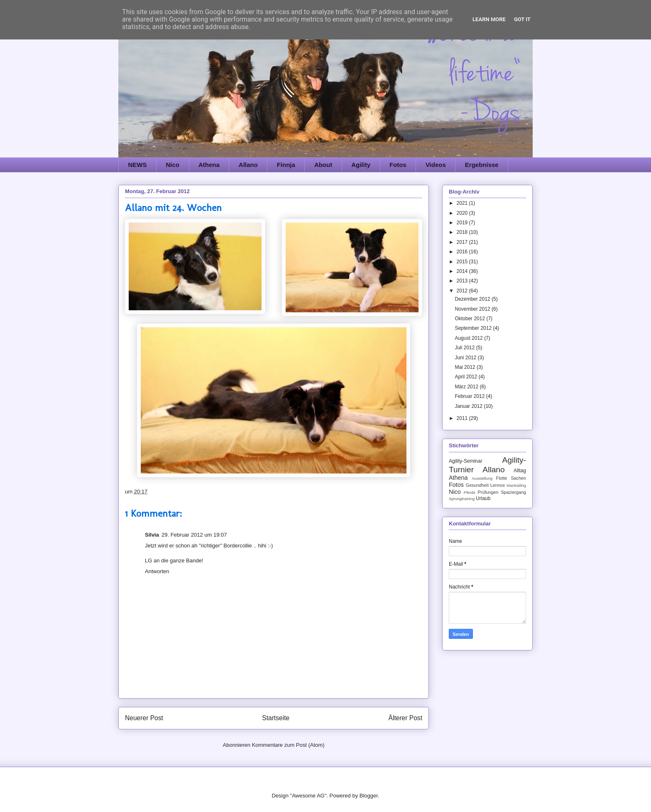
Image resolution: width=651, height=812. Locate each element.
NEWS (138, 165)
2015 (463, 262)
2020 (463, 213)
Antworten (157, 571)
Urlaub (483, 498)
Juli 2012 (465, 348)
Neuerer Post (144, 718)
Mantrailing (516, 485)
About (323, 165)
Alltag (520, 471)
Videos (436, 165)
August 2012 (469, 338)
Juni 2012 (466, 358)
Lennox (498, 485)
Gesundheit (477, 485)
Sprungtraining (462, 499)
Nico (173, 165)
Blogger (369, 796)
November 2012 (473, 309)
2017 (463, 242)
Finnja (286, 165)
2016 (463, 252)
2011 (463, 418)
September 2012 (474, 328)
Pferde (470, 492)
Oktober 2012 (470, 319)
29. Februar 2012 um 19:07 (194, 535)
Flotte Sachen (511, 478)
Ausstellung (482, 478)
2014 (463, 271)
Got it (522, 19)
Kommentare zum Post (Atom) (288, 745)
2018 (463, 232)
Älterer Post (405, 718)
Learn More (489, 19)
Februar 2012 (470, 396)
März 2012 (467, 387)
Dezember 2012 (473, 299)
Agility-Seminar (466, 461)
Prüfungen (488, 492)
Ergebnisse (482, 165)
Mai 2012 (466, 367)
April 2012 (466, 377)
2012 (463, 291)
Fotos (398, 165)
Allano (248, 165)
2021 (463, 203)
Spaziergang (513, 492)
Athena (209, 165)
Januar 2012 (469, 406)
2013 (463, 281)
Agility (361, 165)
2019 (463, 223)
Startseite (276, 718)
